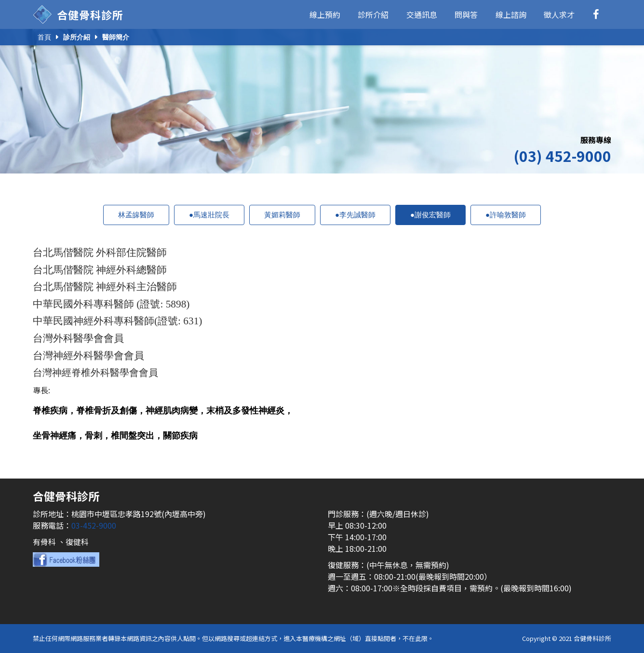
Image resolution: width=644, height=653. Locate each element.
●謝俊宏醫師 (430, 215)
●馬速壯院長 (209, 215)
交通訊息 (422, 14)
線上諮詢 (511, 14)
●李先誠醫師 (355, 215)
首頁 (44, 37)
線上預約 (325, 14)
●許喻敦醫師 (506, 215)
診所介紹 (373, 14)
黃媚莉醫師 (282, 215)
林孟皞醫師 (136, 215)
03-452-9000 (94, 525)
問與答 (466, 14)
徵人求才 (559, 14)
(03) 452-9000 (562, 156)
